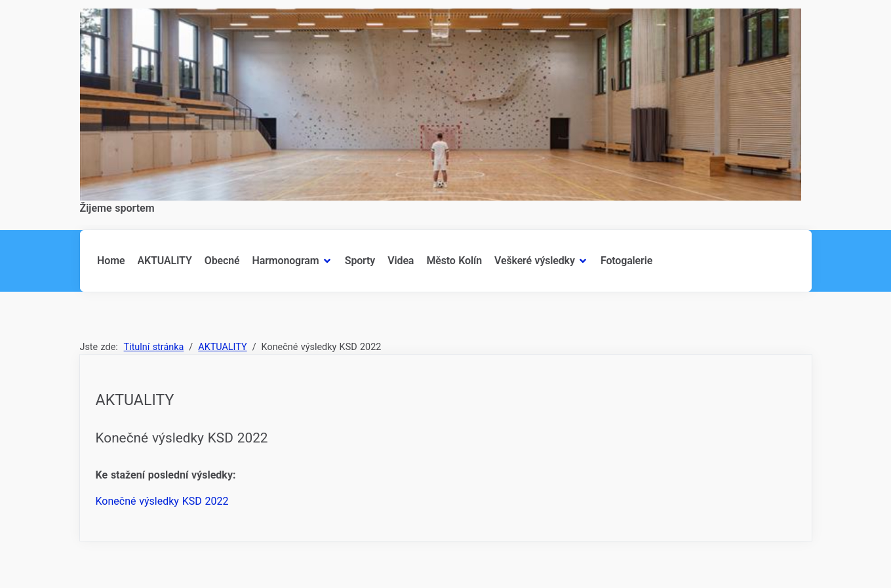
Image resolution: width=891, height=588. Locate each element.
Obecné (222, 261)
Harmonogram (286, 261)
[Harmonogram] (326, 261)
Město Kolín (454, 261)
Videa (401, 261)
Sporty (360, 261)
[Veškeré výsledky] (582, 261)
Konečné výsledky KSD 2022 (162, 501)
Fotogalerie (626, 261)
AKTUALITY (165, 261)
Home (111, 261)
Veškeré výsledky (535, 261)
